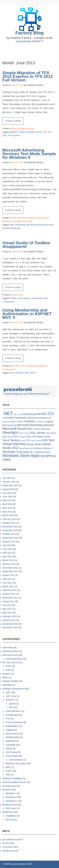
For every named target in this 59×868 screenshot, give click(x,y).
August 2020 (9, 489)
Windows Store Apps (23, 221)
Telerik (9, 749)
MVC (23, 366)
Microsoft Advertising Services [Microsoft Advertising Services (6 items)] (36, 425)
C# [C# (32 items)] (51, 414)
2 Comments (8, 302)
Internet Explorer (11, 651)
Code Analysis (16, 760)
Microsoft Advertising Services (40, 225)
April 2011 (7, 613)
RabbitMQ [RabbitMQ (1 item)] (37, 429)
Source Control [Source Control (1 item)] (24, 433)
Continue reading (14, 122)
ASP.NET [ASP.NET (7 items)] (42, 414)
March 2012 (8, 586)
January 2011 (9, 620)
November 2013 (10, 530)
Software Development (39, 218)
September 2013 (11, 538)
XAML (9, 771)
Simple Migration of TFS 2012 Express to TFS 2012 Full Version (27, 76)
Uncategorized (9, 369)
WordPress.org (10, 851)
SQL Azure (11, 808)
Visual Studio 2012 (39, 298)
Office (5, 677)
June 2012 (7, 583)
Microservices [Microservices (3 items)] (9, 425)
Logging (10, 730)
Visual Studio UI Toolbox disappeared (26, 245)
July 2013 (7, 545)
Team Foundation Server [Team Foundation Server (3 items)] (38, 437)
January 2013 (9, 564)
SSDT (9, 666)
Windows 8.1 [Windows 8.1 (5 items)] (26, 452)
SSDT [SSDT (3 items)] (16, 437)
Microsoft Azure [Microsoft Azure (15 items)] (14, 429)
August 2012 (9, 575)
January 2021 (9, 482)
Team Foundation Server (23, 129)
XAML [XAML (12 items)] (7, 460)
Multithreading (13, 737)
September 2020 (11, 485)
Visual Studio (17, 295)
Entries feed (8, 843)
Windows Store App (11, 228)
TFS (44, 132)
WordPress (8, 812)
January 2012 (9, 594)
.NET (14, 218)
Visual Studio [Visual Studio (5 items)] (34, 444)
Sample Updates (11, 681)
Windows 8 (7, 221)
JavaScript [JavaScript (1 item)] (40, 422)
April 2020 (7, 504)
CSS (8, 719)
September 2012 (11, 571)
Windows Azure (10, 805)
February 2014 (10, 519)
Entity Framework (14, 722)
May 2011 (7, 609)
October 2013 (9, 534)
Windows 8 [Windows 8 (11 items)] (10, 452)
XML (8, 775)
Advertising (22, 218)
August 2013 (9, 542)
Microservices (12, 734)
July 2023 (7, 478)
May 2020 (7, 500)
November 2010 (10, 628)
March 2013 (8, 560)
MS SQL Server (10, 662)
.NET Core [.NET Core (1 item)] (17, 414)
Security (10, 820)
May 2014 (7, 508)
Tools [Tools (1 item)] (33, 441)
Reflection (11, 741)
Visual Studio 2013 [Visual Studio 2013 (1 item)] (27, 448)
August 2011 (9, 601)
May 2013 (7, 553)
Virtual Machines (14, 659)
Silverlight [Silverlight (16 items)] (10, 433)
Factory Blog (30, 33)
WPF (8, 767)
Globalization (12, 726)
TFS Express (14, 135)
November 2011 (10, 598)
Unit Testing (11, 752)
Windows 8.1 (12, 801)
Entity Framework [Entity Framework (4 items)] (17, 418)
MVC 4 (33, 373)
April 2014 (7, 512)
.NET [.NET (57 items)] (8, 413)
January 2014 (9, 523)
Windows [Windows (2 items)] (38, 448)
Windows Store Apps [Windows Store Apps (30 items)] (21, 456)
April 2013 (7, 556)
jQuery (12, 704)
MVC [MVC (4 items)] (30, 429)
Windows (7, 790)
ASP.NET (15, 366)
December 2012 (10, 568)
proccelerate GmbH (28, 41)
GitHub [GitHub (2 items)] (20, 422)
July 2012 (7, 579)
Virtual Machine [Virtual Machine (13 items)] (14, 444)
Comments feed (10, 847)
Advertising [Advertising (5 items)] (29, 414)
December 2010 (10, 624)
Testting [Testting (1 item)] (23, 441)
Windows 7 (11, 793)
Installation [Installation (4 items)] (30, 421)
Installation (11, 816)
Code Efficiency (13, 711)
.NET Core (11, 696)
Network (6, 674)
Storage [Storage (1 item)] (22, 437)
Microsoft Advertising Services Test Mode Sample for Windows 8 (29, 154)
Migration (14, 132)
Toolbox (13, 298)
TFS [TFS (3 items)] (28, 440)
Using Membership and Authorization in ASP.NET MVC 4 (27, 314)
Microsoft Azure (10, 655)
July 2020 (7, 493)
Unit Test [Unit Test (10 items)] (48, 440)
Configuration (12, 715)
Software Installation (12, 778)
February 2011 (10, 616)
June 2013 (7, 549)
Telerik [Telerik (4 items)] (6, 440)
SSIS (8, 670)
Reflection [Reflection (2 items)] (46, 429)
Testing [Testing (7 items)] (15, 440)
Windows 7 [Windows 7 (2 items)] (48, 448)
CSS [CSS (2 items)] (4, 418)
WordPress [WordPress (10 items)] (48, 456)
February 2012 (10, 590)
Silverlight (7, 685)
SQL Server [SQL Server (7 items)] (38, 433)
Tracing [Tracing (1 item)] (38, 441)
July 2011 (7, 605)
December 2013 (10, 527)
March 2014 (8, 515)
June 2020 (7, 497)
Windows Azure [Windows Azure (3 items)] (42, 452)
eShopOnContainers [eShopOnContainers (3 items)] (37, 418)
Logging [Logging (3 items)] (49, 421)
